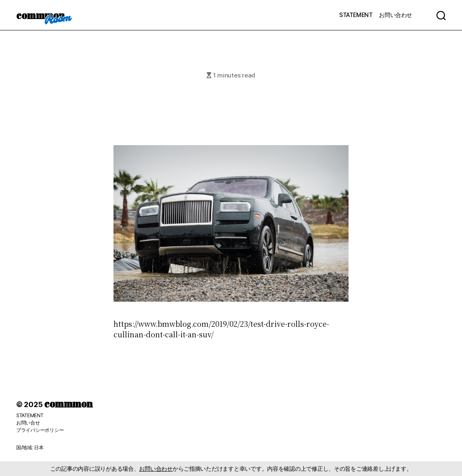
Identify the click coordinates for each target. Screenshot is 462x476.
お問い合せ (28, 423)
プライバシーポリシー (40, 430)
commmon (40, 15)
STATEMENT (356, 15)
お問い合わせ (396, 15)
